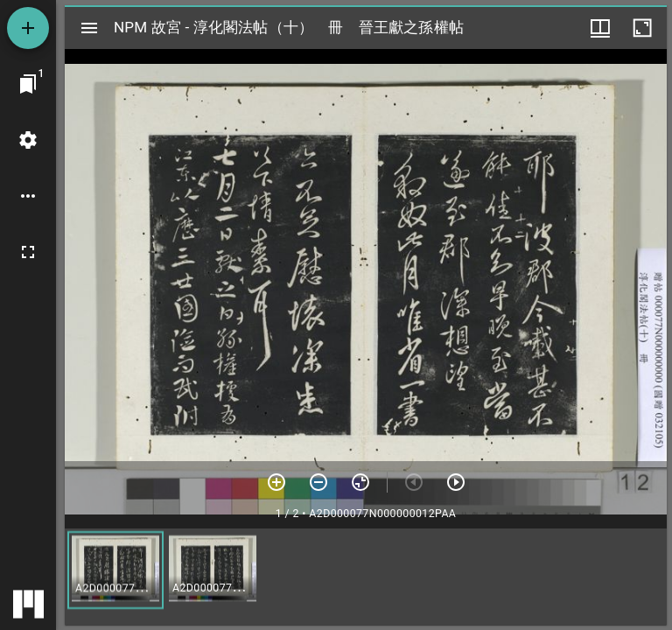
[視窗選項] (600, 28)
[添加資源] (28, 28)
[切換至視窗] (28, 84)
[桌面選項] (28, 196)
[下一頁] (456, 482)
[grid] (366, 577)
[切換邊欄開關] (89, 28)
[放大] (276, 482)
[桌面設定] (28, 140)
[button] (115, 570)
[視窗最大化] (642, 28)
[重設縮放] (360, 482)
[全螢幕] (28, 252)
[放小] (318, 482)
